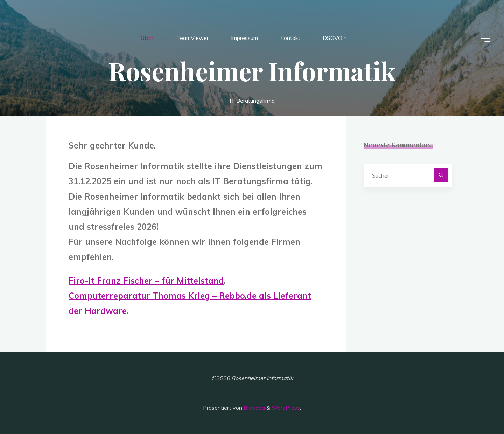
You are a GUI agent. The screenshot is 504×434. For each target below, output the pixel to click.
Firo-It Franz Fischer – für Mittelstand (146, 281)
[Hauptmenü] (484, 38)
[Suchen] (441, 175)
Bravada (254, 408)
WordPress (286, 408)
